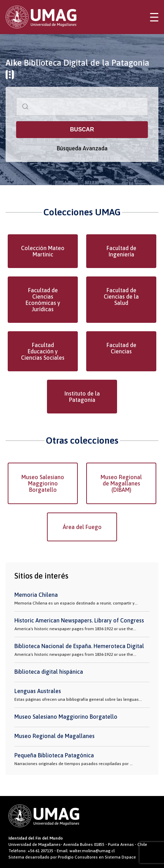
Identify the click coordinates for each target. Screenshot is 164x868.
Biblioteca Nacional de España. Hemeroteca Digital (79, 646)
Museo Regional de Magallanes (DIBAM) (121, 483)
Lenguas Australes (38, 691)
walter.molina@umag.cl (92, 851)
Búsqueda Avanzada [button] (82, 148)
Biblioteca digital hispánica (49, 672)
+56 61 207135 (40, 851)
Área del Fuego (82, 527)
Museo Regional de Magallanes (54, 736)
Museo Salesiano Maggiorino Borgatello (43, 483)
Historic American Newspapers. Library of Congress (79, 620)
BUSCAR (82, 129)
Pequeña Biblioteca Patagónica (54, 755)
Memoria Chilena (36, 595)
